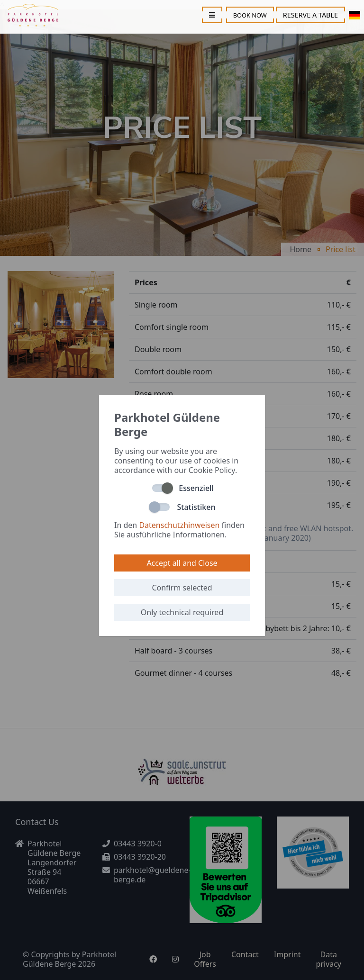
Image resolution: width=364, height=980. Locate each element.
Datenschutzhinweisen (179, 525)
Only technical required (182, 612)
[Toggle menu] (212, 15)
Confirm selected (182, 588)
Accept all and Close (182, 563)
